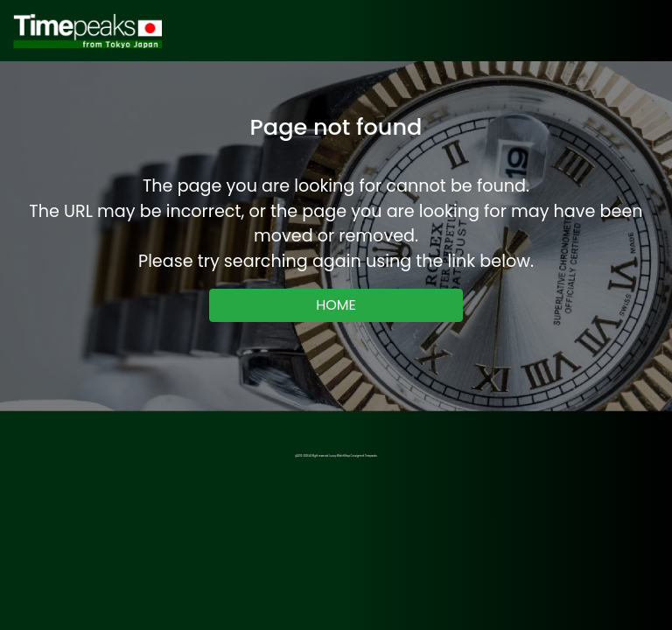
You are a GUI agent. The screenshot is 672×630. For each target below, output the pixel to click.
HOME (336, 305)
